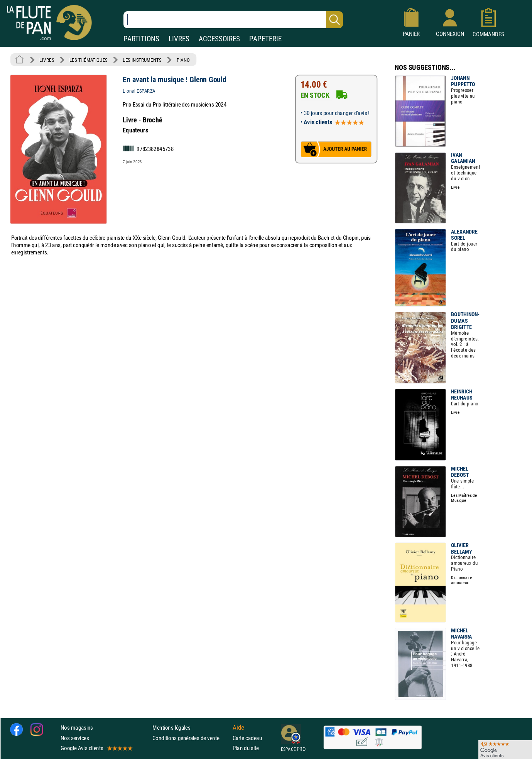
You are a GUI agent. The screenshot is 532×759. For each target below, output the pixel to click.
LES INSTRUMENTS (142, 60)
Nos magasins (77, 728)
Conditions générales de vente (191, 738)
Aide (238, 728)
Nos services (75, 738)
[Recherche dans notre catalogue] (233, 20)
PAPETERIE (265, 39)
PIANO (183, 60)
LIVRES (179, 39)
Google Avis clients (96, 748)
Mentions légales (171, 728)
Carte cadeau (247, 738)
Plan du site (246, 748)
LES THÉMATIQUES (89, 60)
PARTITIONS (141, 39)
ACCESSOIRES (219, 39)
